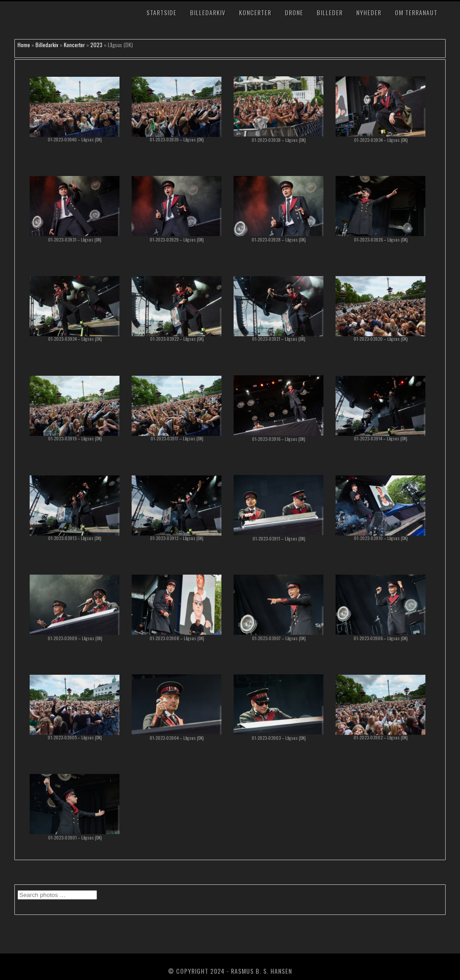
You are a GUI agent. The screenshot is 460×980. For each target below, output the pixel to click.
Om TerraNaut (416, 12)
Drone (294, 12)
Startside (161, 12)
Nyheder (369, 12)
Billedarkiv (208, 12)
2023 (96, 45)
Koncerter (255, 12)
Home (24, 45)
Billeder (330, 12)
